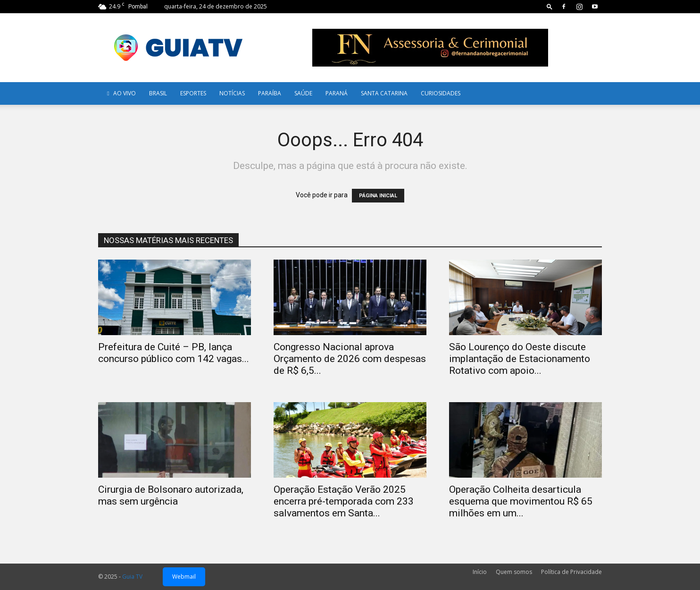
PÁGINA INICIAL (378, 196)
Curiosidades (441, 93)
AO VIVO (120, 93)
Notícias (232, 93)
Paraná (337, 93)
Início (480, 572)
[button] (550, 6)
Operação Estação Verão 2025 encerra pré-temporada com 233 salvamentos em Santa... (344, 501)
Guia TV (132, 577)
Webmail (184, 577)
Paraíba (270, 93)
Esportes (193, 93)
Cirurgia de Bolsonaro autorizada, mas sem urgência (171, 495)
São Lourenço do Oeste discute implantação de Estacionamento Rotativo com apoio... (520, 359)
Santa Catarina (384, 93)
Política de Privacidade (571, 572)
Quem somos (514, 572)
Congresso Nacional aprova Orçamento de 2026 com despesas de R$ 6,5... (350, 359)
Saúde (303, 93)
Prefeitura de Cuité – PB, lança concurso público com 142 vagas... (174, 353)
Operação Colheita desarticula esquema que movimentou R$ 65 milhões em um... (521, 501)
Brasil (158, 93)
